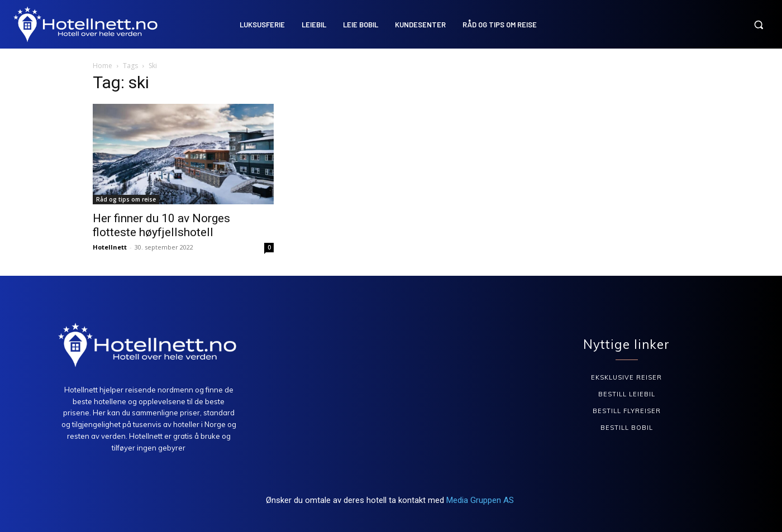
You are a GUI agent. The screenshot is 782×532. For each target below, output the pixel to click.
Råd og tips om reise (126, 199)
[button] (759, 25)
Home (102, 66)
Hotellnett (110, 247)
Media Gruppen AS (481, 500)
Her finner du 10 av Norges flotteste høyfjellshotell (161, 225)
